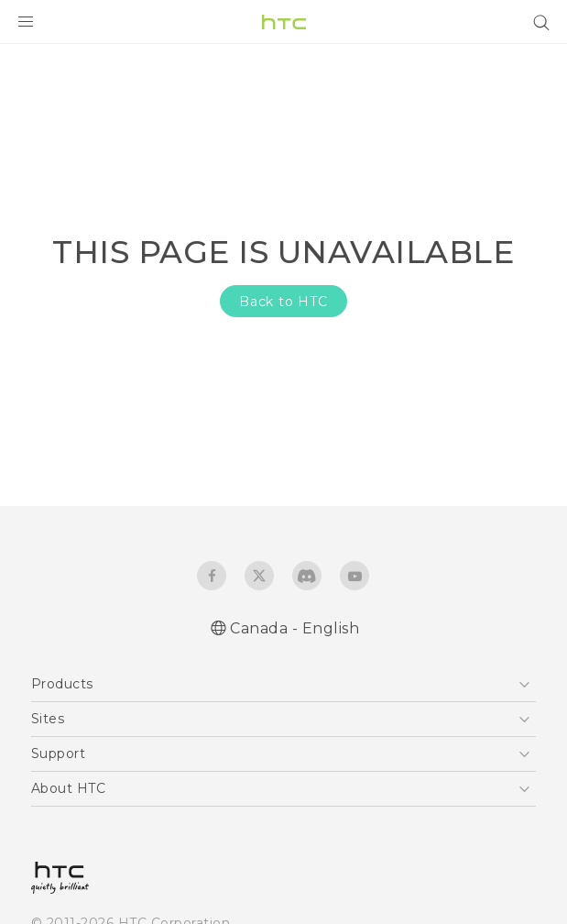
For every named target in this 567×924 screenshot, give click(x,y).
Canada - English (294, 628)
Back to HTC (283, 302)
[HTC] (284, 22)
